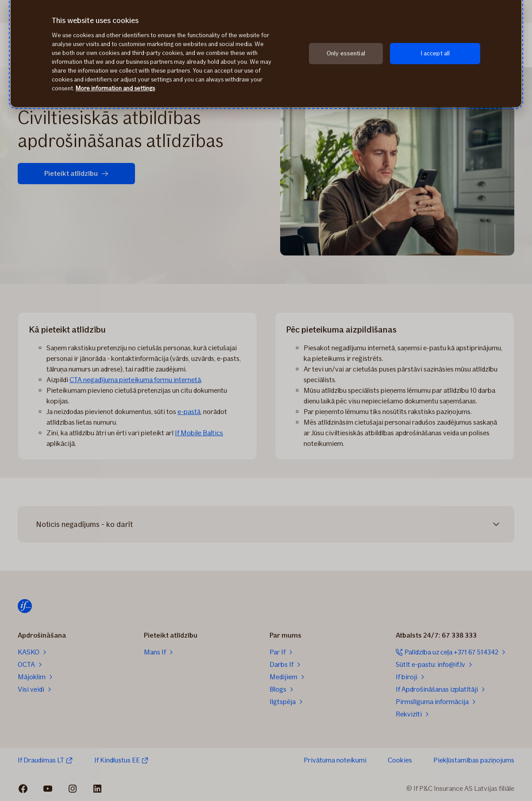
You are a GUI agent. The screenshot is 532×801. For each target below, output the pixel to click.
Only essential (346, 53)
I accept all (435, 53)
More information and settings (115, 88)
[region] (266, 54)
